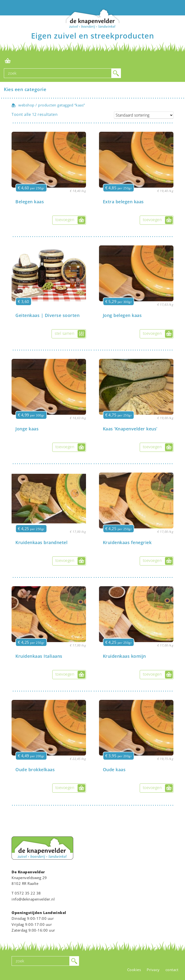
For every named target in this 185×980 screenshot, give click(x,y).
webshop (26, 105)
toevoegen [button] (65, 220)
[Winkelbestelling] (144, 115)
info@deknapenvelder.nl (33, 899)
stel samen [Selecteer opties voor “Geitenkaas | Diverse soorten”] (64, 333)
